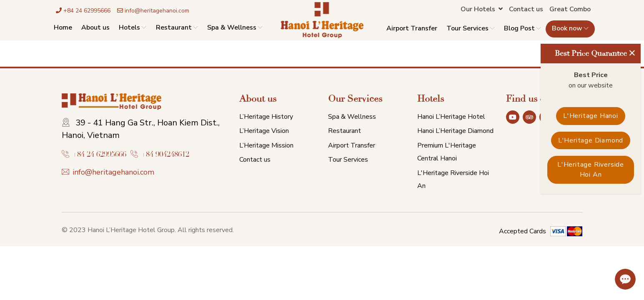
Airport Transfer (412, 29)
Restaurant (177, 27)
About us (95, 27)
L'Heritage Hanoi (591, 116)
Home (63, 27)
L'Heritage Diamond (591, 140)
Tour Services (471, 29)
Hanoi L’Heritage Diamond (455, 131)
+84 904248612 (165, 154)
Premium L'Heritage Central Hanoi (447, 152)
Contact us (526, 9)
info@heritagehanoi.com (153, 11)
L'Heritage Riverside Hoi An (591, 170)
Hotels (133, 27)
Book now (570, 29)
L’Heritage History (266, 117)
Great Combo (570, 9)
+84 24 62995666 (83, 11)
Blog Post (522, 29)
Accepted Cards (522, 231)
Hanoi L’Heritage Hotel (451, 117)
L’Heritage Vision (264, 131)
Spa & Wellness (235, 27)
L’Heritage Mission (266, 145)
